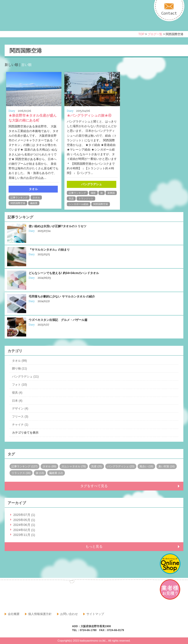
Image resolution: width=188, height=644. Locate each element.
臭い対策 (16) (167, 466)
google (19, 595)
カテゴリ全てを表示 (25, 433)
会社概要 (14, 614)
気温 (71, 199)
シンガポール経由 (79, 204)
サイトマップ (95, 614)
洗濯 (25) (97, 466)
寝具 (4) (17, 393)
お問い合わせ (69, 614)
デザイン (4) (20, 409)
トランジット (86, 199)
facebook (9, 595)
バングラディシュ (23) (121, 466)
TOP (141, 34)
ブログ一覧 (155, 34)
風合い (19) (146, 466)
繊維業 (34, 203)
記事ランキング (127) (24, 466)
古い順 (26, 65)
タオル (36, 198)
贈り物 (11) (19, 368)
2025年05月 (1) (24, 520)
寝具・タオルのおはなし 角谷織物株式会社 (48, 20)
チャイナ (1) (20, 425)
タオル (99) (19, 361)
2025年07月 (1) (24, 515)
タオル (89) (49, 466)
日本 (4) (17, 401)
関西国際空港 (18, 203)
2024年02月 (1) (24, 530)
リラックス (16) (21, 473)
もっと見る (94, 546)
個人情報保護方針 (40, 614)
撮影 (93, 193)
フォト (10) (19, 385)
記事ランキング (19, 198)
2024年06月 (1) (24, 525)
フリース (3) (20, 417)
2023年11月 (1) (24, 535)
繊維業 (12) (56, 473)
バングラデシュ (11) (25, 377)
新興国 (111, 193)
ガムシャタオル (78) (74, 466)
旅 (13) (40, 473)
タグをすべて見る (94, 486)
